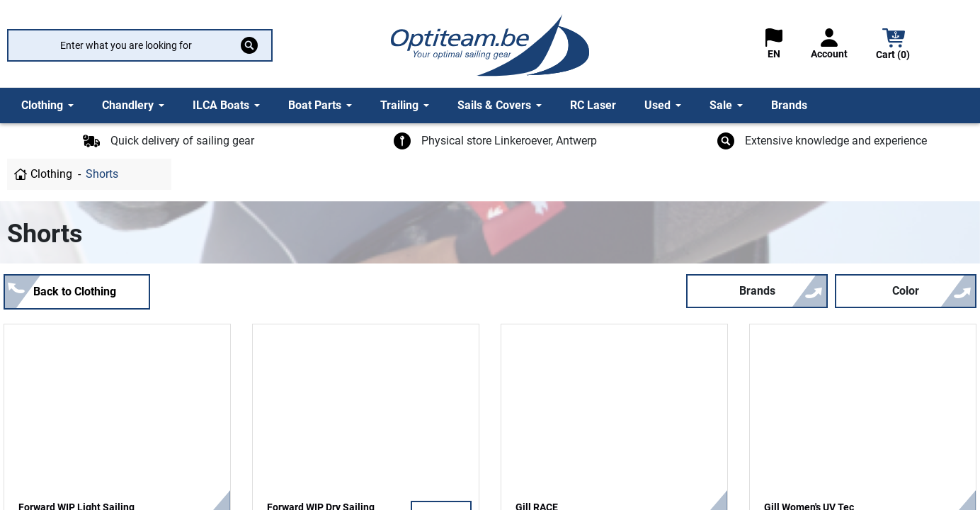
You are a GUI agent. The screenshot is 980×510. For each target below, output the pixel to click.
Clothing (51, 174)
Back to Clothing (75, 291)
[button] (894, 46)
